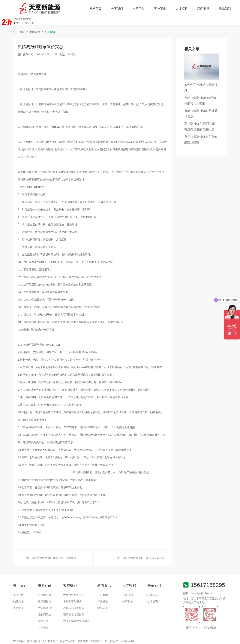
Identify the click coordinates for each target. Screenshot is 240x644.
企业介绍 (18, 584)
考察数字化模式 (72, 590)
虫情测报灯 (45, 584)
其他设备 (43, 616)
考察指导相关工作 (74, 584)
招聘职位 (128, 590)
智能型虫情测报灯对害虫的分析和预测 (54, 547)
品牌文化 (18, 590)
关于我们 (77, 7)
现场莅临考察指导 (74, 597)
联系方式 (153, 584)
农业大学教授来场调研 (76, 610)
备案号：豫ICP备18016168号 (135, 639)
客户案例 (120, 7)
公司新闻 (50, 20)
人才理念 (128, 584)
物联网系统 (45, 603)
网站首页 (55, 7)
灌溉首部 (83, 630)
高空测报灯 (96, 630)
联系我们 (184, 7)
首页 (22, 20)
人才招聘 (142, 7)
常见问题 (103, 597)
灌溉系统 (43, 610)
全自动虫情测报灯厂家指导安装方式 (143, 547)
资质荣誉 (18, 597)
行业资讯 (103, 590)
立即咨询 (153, 590)
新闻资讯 (163, 7)
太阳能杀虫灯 (46, 597)
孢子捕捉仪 (45, 590)
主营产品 (98, 7)
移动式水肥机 (68, 630)
